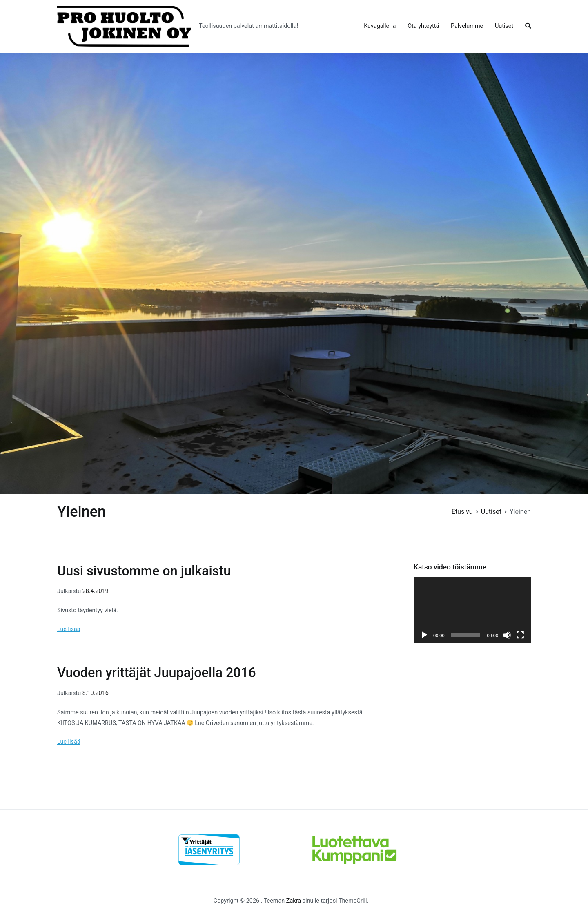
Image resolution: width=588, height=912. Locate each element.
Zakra (294, 901)
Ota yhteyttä (423, 26)
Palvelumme (467, 26)
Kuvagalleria (380, 26)
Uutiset (504, 26)
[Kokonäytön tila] (520, 635)
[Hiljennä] (507, 635)
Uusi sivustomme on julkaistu (144, 571)
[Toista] (424, 635)
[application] (472, 610)
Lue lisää (69, 629)
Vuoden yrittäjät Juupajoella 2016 (157, 673)
